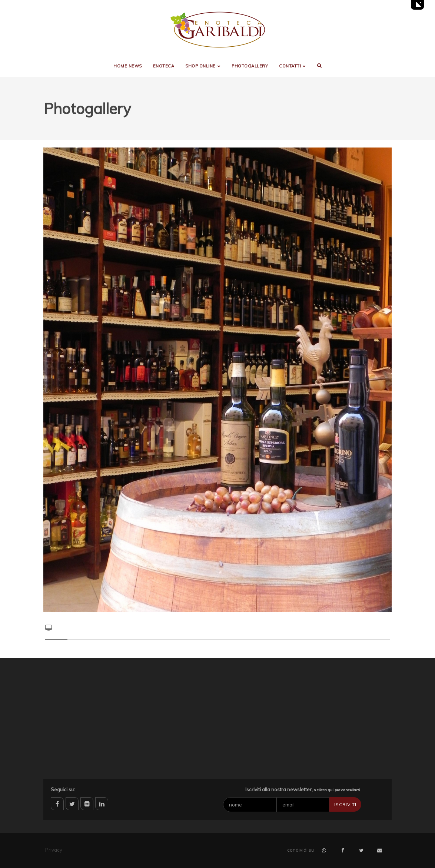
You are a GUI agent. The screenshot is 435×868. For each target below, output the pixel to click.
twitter (72, 804)
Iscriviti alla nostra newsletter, (303, 789)
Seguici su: (63, 789)
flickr (87, 804)
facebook (57, 804)
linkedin (102, 804)
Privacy (54, 850)
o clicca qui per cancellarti (337, 790)
